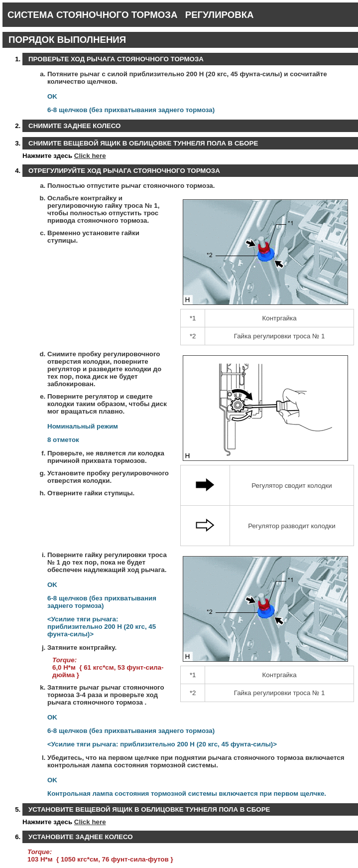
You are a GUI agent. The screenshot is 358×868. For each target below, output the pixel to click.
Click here (90, 156)
